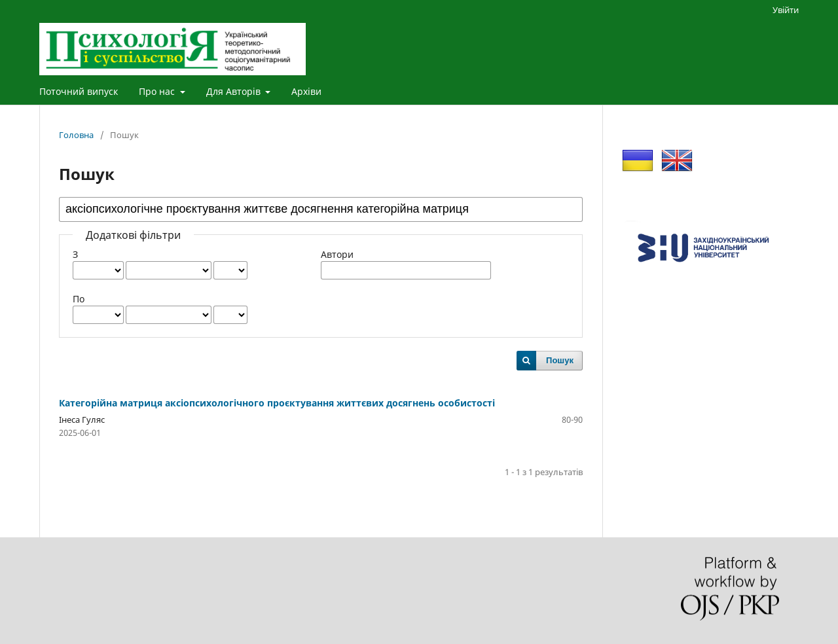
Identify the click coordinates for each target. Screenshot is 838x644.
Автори (337, 254)
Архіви (306, 91)
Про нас (158, 91)
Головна (76, 135)
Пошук (560, 360)
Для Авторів (235, 91)
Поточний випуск (79, 91)
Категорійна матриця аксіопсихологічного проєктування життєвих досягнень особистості (277, 403)
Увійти (786, 10)
